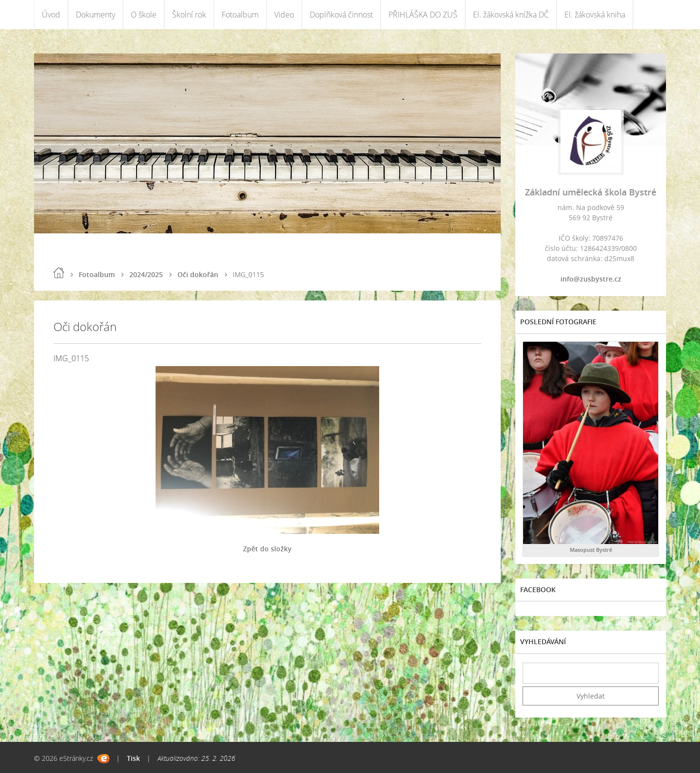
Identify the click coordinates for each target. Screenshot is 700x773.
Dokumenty (96, 15)
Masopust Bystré (591, 550)
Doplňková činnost (341, 15)
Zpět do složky (267, 549)
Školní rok (189, 15)
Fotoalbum (240, 15)
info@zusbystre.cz (591, 279)
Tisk (133, 758)
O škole (144, 15)
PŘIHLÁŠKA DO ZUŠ (423, 15)
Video (284, 15)
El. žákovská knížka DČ (511, 15)
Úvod (51, 15)
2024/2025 (146, 274)
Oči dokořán (198, 274)
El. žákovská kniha (595, 15)
